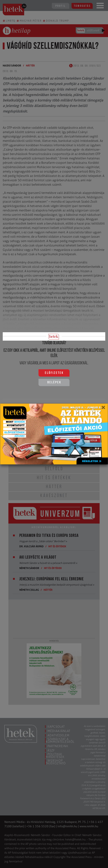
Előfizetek (54, 373)
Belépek (54, 383)
